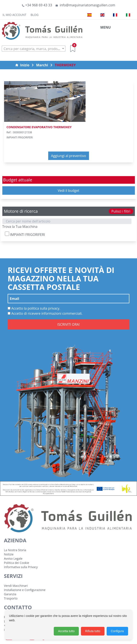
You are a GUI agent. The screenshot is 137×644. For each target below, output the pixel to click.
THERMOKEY (65, 65)
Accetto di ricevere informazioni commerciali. (45, 313)
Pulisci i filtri (121, 211)
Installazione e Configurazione (25, 590)
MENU (105, 27)
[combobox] (34, 49)
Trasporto (11, 598)
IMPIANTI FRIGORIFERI (25, 234)
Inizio (22, 65)
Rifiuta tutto (93, 631)
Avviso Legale (13, 558)
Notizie (9, 554)
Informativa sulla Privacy (21, 567)
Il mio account (14, 15)
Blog (35, 15)
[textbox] (34, 49)
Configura (117, 631)
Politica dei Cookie (17, 563)
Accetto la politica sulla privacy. (34, 308)
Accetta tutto (66, 631)
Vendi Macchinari (16, 586)
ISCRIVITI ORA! (69, 324)
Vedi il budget (69, 191)
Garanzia (10, 594)
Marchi (42, 65)
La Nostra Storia (15, 550)
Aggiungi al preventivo (68, 156)
